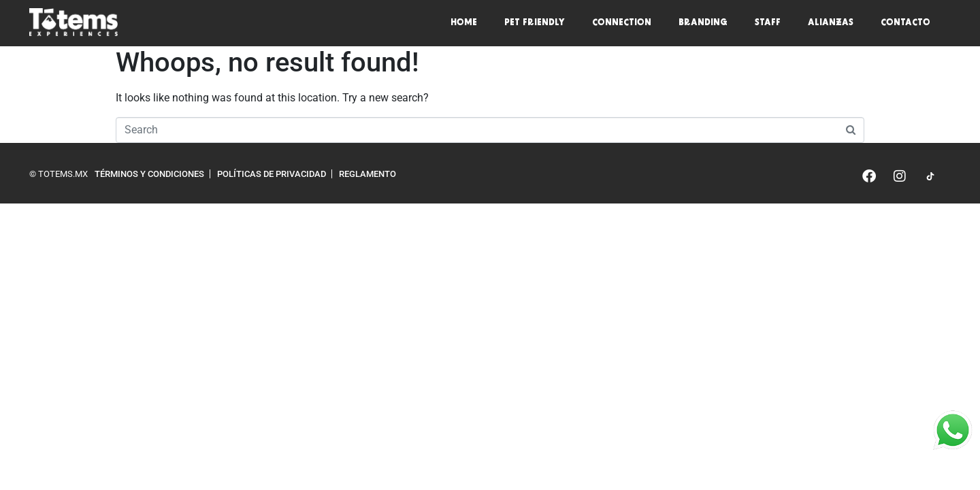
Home (464, 23)
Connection (622, 23)
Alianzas (831, 23)
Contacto (905, 23)
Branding (703, 23)
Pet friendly (535, 23)
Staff (768, 23)
